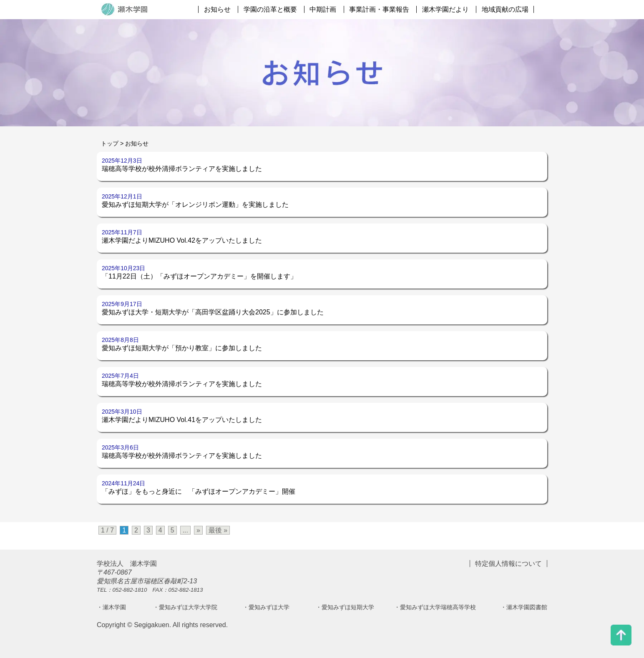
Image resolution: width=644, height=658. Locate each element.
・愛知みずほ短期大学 (345, 607)
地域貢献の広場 (505, 9)
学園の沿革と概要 (270, 9)
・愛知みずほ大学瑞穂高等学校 (435, 607)
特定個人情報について (508, 564)
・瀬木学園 (111, 607)
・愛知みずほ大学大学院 (185, 607)
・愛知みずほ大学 (266, 607)
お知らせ (217, 9)
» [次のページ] (198, 530)
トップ (110, 143)
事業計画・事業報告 (379, 9)
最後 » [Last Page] (218, 530)
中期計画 (323, 9)
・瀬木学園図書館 (524, 607)
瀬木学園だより (445, 9)
